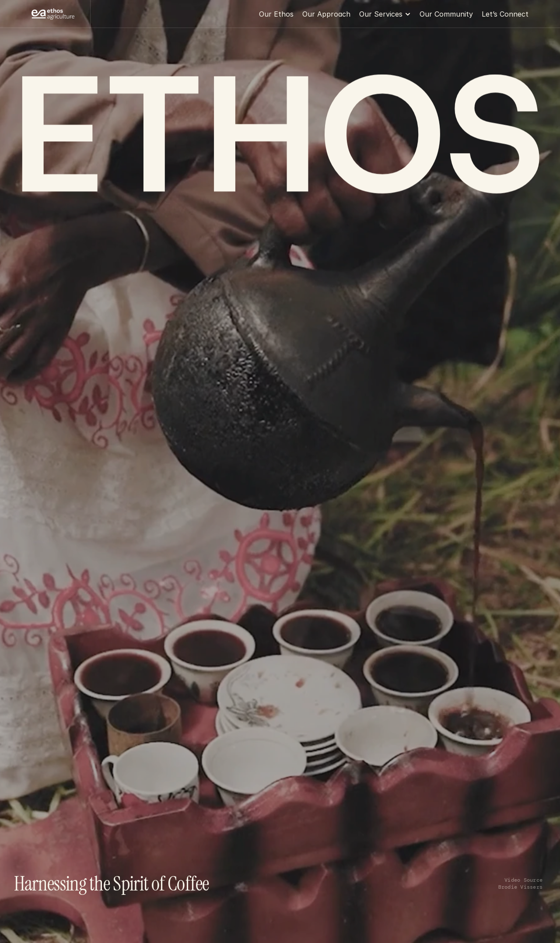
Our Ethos (276, 14)
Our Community (446, 14)
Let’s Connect (505, 14)
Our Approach (326, 14)
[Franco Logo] (53, 14)
